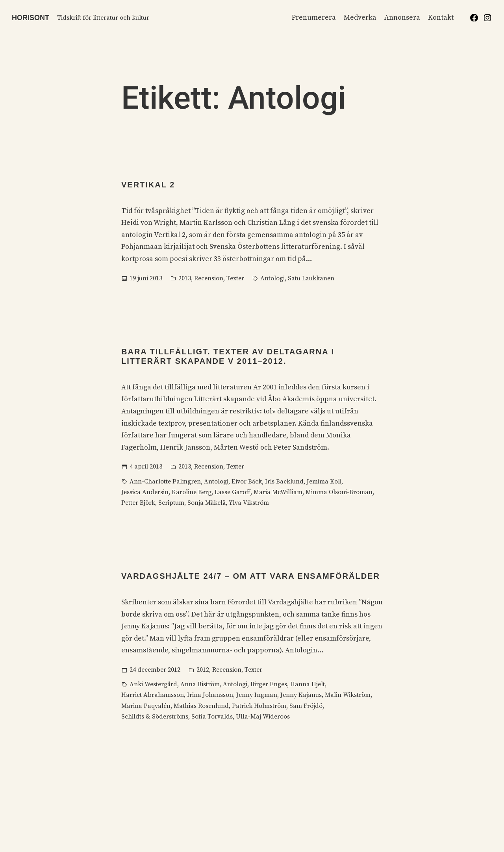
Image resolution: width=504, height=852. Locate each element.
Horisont (31, 18)
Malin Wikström (348, 695)
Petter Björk (138, 503)
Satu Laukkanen (311, 278)
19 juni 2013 (146, 278)
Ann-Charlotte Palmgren (165, 482)
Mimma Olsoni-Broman (339, 492)
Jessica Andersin (145, 492)
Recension (209, 278)
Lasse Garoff (233, 492)
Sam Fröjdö (306, 706)
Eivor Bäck (247, 482)
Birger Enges (269, 684)
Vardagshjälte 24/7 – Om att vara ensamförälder (251, 576)
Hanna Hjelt (308, 684)
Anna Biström (200, 684)
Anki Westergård (153, 684)
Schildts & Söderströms (155, 717)
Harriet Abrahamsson (153, 695)
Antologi (272, 278)
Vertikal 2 (148, 185)
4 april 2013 (146, 467)
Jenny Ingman (257, 695)
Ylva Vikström (249, 503)
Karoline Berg (192, 492)
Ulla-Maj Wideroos (263, 717)
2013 (185, 278)
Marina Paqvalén (146, 706)
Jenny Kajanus (301, 695)
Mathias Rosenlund (201, 706)
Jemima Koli (324, 482)
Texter (235, 278)
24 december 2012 (155, 670)
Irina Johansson (210, 695)
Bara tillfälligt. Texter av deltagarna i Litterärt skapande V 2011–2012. (228, 356)
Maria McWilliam (278, 492)
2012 (203, 670)
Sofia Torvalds (212, 717)
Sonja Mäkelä (207, 503)
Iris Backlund (284, 482)
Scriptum (171, 503)
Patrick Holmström (259, 706)
